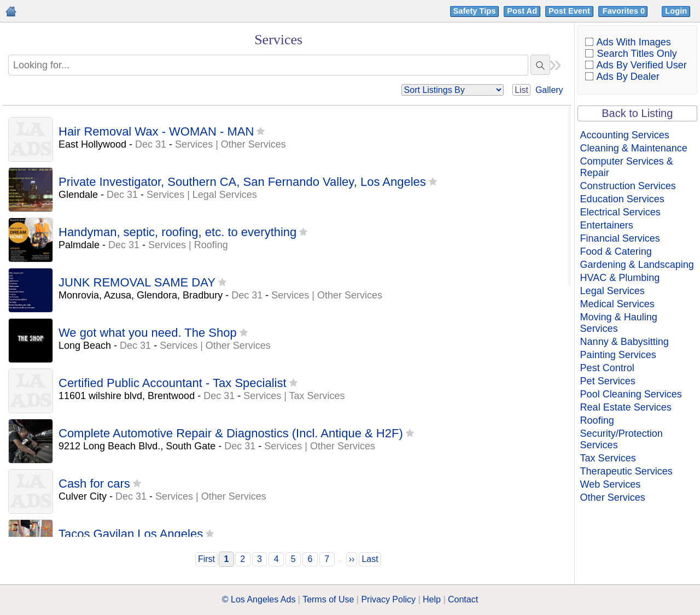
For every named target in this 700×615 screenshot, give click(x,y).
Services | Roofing (188, 245)
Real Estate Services (626, 407)
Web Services (611, 484)
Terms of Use (328, 599)
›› (352, 559)
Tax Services (608, 458)
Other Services (613, 497)
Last (370, 559)
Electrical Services (620, 212)
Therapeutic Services (626, 471)
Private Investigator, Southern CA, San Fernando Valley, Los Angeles (242, 182)
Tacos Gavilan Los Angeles (131, 534)
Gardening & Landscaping (637, 265)
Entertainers (607, 225)
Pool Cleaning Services (631, 394)
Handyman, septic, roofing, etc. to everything (177, 232)
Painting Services (618, 355)
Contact (463, 599)
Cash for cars (94, 484)
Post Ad (522, 11)
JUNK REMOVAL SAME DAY (137, 282)
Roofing (597, 420)
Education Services (622, 199)
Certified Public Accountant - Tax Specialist (173, 383)
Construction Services (628, 186)
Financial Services (620, 238)
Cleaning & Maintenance (634, 148)
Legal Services (612, 291)
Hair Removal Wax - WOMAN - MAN (156, 131)
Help (432, 599)
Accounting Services (625, 135)
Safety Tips (475, 11)
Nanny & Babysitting (625, 342)
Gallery (549, 90)
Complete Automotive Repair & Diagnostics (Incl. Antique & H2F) (231, 433)
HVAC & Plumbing (620, 278)
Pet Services (608, 381)
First (206, 559)
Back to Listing (637, 113)
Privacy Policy (388, 599)
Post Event (569, 11)
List (521, 90)
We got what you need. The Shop (148, 333)
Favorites (625, 11)
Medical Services (617, 304)
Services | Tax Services (294, 396)
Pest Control (607, 368)
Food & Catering (616, 251)
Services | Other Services (231, 144)
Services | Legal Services (202, 195)
